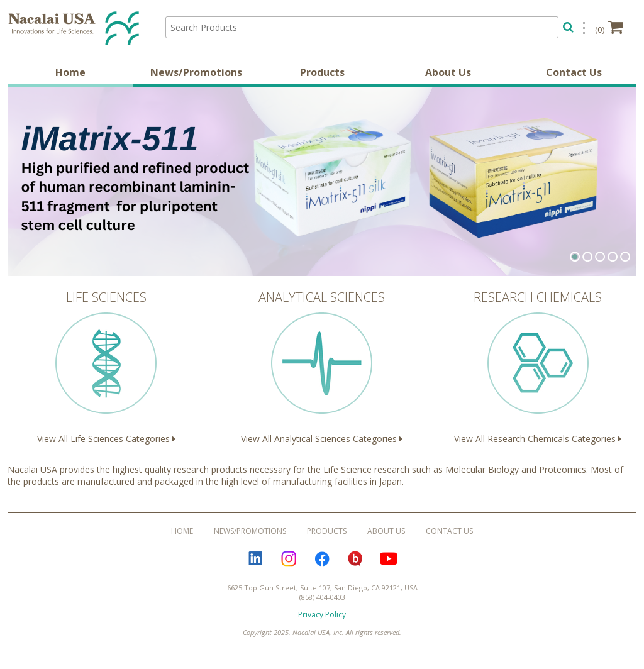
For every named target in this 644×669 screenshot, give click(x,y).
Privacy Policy (322, 615)
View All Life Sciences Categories (106, 367)
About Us (448, 72)
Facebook (322, 558)
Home (70, 72)
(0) (609, 27)
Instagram (289, 558)
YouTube (389, 558)
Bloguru (355, 558)
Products (322, 72)
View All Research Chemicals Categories (538, 367)
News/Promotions (196, 72)
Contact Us (574, 72)
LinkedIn (255, 558)
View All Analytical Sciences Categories (322, 367)
